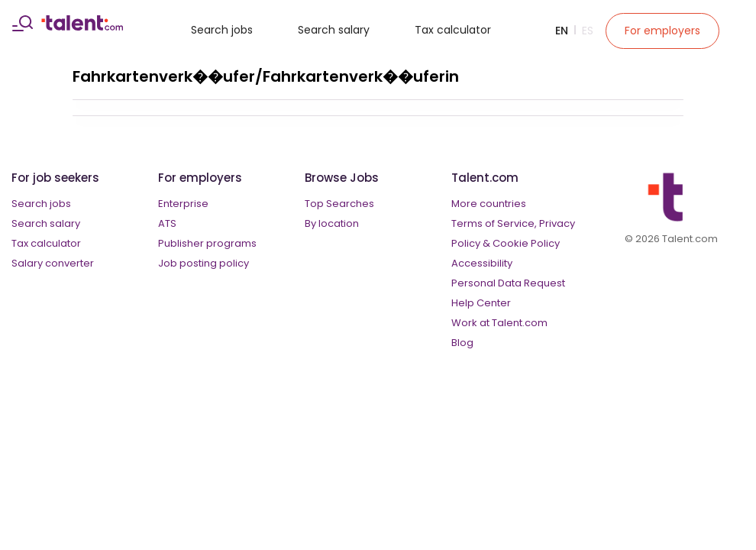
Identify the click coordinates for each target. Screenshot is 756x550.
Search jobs (222, 30)
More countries (489, 204)
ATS (167, 223)
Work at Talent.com (499, 323)
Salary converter (53, 263)
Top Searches (339, 204)
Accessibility (482, 263)
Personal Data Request (508, 283)
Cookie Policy (526, 243)
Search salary (334, 30)
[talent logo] (82, 27)
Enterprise (183, 204)
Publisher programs (207, 243)
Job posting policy (204, 263)
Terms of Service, (494, 223)
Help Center (481, 303)
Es (588, 31)
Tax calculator (453, 30)
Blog (462, 343)
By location (332, 223)
